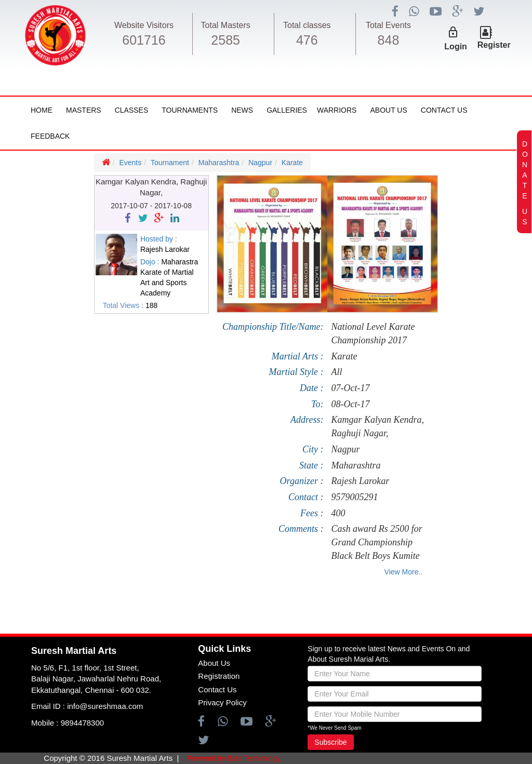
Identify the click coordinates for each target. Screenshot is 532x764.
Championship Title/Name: (273, 327)
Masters (84, 110)
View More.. (404, 572)
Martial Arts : (298, 356)
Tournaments (190, 110)
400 (338, 513)
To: (317, 404)
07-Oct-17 (350, 388)
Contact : (306, 497)
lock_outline (453, 32)
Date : (311, 388)
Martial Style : (296, 372)
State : (311, 465)
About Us (388, 110)
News (242, 110)
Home (42, 110)
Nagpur (260, 163)
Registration (219, 676)
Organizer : (302, 481)
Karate (292, 163)
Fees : (312, 513)
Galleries (287, 110)
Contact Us (444, 110)
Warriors (337, 110)
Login (456, 46)
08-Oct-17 (350, 404)
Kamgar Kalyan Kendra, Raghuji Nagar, (377, 426)
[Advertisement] (62, 444)
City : (313, 449)
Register (494, 45)
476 (307, 40)
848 (389, 40)
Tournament (170, 163)
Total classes (307, 25)
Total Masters (226, 25)
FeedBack (50, 136)
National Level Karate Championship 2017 (373, 333)
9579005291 (354, 497)
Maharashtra (219, 163)
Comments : (301, 529)
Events (130, 163)
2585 (225, 40)
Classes (132, 110)
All (336, 372)
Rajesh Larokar (360, 481)
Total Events (388, 25)
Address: (307, 420)
